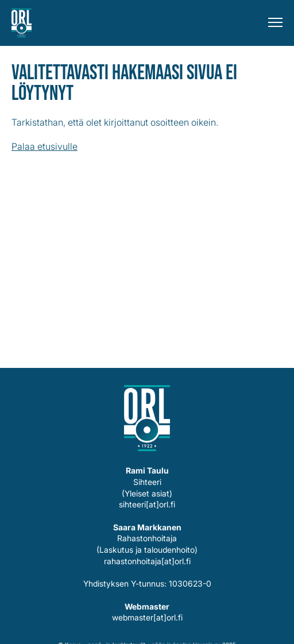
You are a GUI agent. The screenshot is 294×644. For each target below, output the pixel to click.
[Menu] (275, 23)
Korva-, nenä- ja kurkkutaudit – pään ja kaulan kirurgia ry (27, 23)
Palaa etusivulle (45, 146)
